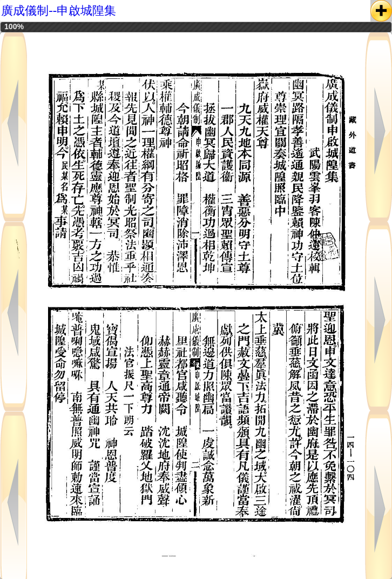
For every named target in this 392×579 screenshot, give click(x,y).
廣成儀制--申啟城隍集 (59, 11)
